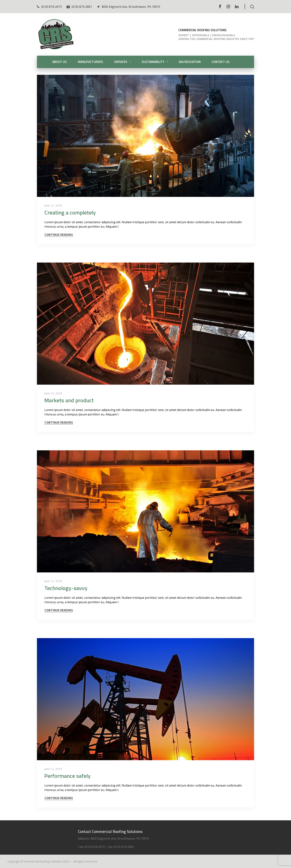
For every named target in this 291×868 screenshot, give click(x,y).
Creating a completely (70, 212)
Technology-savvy (66, 588)
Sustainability (153, 62)
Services (121, 62)
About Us (60, 62)
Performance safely (67, 776)
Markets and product (69, 400)
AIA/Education (190, 62)
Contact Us (221, 62)
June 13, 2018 (53, 205)
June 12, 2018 (53, 769)
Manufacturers (90, 62)
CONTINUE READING (59, 235)
